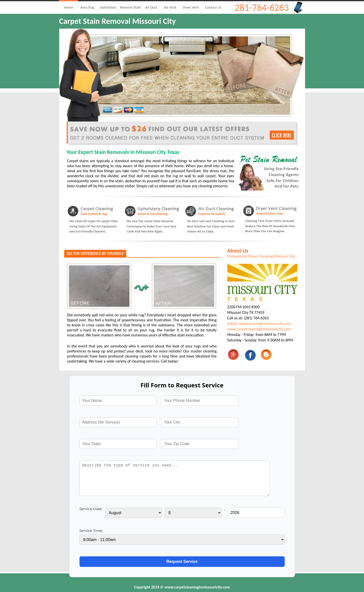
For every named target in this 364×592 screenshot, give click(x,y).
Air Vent (170, 7)
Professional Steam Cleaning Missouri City (261, 256)
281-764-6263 (262, 8)
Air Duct (151, 7)
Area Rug (87, 7)
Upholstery (108, 7)
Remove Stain (131, 7)
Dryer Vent (191, 7)
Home (69, 7)
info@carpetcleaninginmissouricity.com (259, 323)
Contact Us (213, 7)
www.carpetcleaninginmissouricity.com (259, 329)
